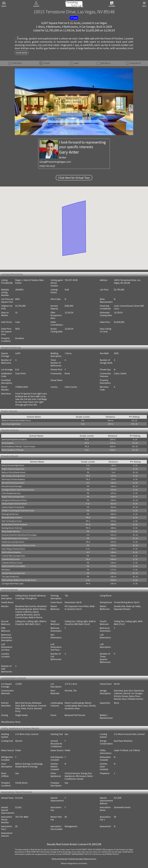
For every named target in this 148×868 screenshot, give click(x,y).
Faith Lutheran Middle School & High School (19, 580)
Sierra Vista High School (11, 424)
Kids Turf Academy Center (12, 521)
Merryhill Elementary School (13, 483)
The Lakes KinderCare (10, 577)
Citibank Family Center (11, 559)
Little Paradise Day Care (11, 493)
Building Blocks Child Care (12, 528)
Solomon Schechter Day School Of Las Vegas (19, 535)
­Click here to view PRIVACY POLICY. (106, 854)
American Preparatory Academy (14, 439)
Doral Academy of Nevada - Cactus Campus (18, 446)
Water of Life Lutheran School (14, 472)
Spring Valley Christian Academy (14, 524)
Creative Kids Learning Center (13, 556)
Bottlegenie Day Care (10, 514)
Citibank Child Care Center (12, 563)
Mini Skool (6, 570)
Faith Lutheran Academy (11, 552)
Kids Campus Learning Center (13, 476)
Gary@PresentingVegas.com (55, 162)
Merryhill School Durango (12, 486)
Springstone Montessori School (14, 500)
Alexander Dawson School (12, 518)
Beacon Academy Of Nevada (13, 450)
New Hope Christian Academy (13, 479)
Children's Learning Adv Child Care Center (18, 511)
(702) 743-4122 (47, 166)
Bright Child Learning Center (13, 469)
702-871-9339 (71, 280)
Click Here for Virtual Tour (74, 178)
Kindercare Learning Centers (13, 542)
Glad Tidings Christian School (13, 549)
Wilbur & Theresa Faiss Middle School (16, 420)
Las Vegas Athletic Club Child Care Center (18, 490)
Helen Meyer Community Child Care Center (19, 545)
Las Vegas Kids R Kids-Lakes (13, 584)
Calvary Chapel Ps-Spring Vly (13, 507)
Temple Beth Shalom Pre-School (15, 538)
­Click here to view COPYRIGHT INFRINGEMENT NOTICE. (70, 854)
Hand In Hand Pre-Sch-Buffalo (14, 566)
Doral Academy (8, 443)
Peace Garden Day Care (11, 531)
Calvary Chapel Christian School (14, 504)
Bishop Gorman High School (13, 465)
